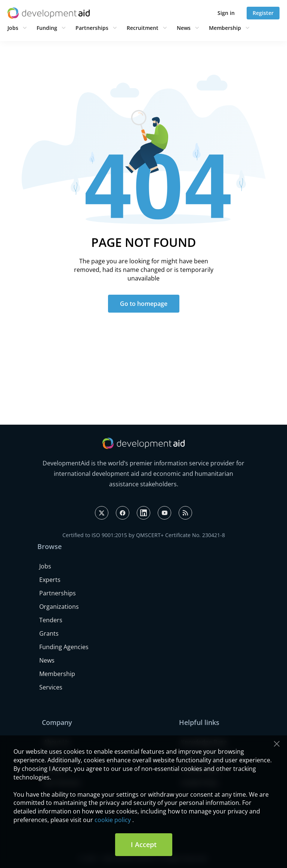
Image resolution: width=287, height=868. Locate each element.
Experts (50, 580)
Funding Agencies (64, 647)
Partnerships (92, 28)
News (184, 28)
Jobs (13, 28)
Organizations (59, 607)
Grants (49, 633)
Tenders (51, 620)
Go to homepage (144, 304)
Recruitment (143, 28)
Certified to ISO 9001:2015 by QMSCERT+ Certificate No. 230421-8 (144, 535)
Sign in (226, 13)
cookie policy (113, 820)
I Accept (144, 844)
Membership (225, 28)
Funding (47, 28)
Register (263, 13)
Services (51, 687)
